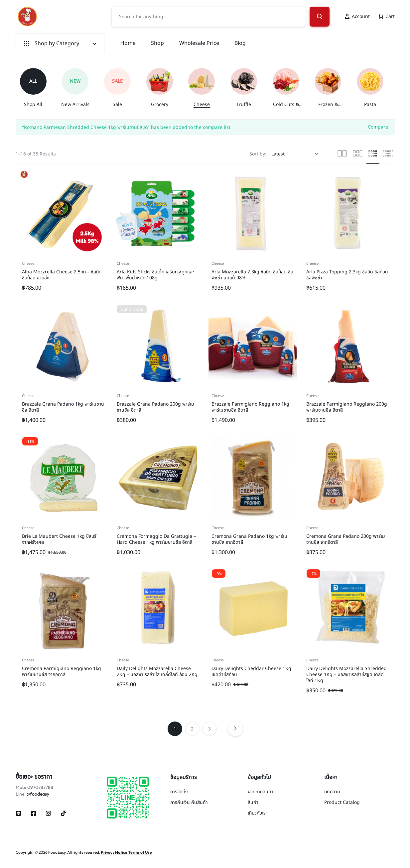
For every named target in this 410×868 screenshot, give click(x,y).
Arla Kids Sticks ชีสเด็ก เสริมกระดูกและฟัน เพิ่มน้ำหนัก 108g (155, 275)
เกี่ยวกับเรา (258, 813)
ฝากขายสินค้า (261, 792)
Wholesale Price (199, 43)
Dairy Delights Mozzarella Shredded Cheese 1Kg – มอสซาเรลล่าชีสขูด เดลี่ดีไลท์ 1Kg (346, 675)
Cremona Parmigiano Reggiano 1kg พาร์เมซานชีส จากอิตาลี (62, 672)
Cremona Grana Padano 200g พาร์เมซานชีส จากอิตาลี (346, 539)
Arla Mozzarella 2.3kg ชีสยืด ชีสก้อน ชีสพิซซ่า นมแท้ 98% (252, 275)
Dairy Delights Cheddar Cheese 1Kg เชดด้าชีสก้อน (251, 672)
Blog (240, 43)
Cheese (28, 264)
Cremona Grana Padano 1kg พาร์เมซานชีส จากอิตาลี (249, 539)
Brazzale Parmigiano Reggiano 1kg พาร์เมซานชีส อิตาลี (250, 407)
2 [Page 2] (192, 729)
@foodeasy (38, 794)
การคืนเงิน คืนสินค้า (189, 803)
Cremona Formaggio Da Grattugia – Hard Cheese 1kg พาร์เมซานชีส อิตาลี (156, 539)
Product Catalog (342, 803)
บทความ (332, 792)
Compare (378, 127)
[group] (37, 88)
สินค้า (253, 803)
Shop (157, 43)
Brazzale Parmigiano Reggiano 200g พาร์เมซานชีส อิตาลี (347, 407)
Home (128, 43)
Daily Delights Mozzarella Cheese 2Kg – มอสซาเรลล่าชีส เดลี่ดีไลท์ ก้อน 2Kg (157, 672)
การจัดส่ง (179, 792)
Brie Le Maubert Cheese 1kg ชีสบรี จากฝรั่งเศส (59, 539)
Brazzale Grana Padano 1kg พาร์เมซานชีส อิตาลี (63, 407)
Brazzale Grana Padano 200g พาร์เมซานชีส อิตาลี (155, 407)
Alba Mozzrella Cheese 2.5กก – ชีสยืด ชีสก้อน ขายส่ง (62, 275)
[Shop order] (296, 154)
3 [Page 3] (209, 729)
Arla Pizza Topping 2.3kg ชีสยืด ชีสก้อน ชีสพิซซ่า (347, 275)
